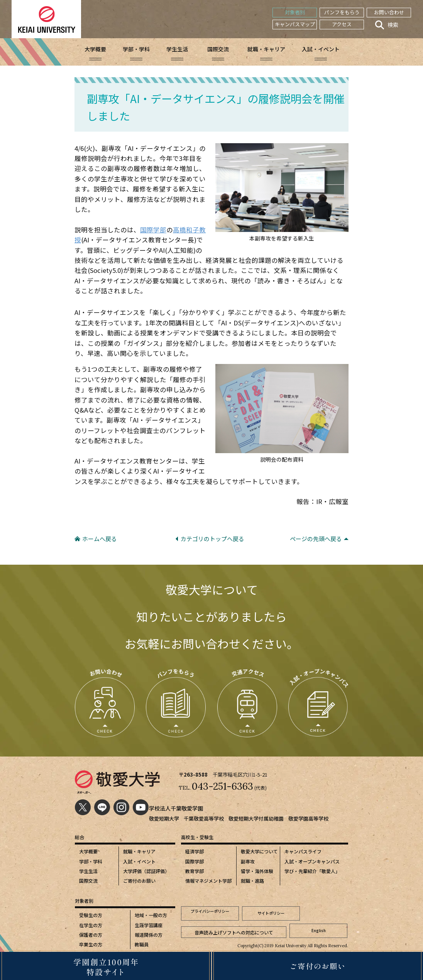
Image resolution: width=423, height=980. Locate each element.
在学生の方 (91, 925)
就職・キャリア (139, 851)
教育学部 (195, 871)
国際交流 (88, 881)
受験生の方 (91, 915)
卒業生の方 (91, 944)
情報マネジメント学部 (208, 881)
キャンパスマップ (295, 24)
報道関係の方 (149, 935)
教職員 (142, 944)
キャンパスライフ (303, 851)
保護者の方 (91, 935)
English (319, 927)
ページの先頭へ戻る (316, 539)
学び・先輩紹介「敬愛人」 (312, 871)
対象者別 (295, 12)
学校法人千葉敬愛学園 (178, 808)
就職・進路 (252, 881)
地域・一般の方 (151, 915)
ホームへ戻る (100, 539)
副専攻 (248, 861)
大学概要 (88, 851)
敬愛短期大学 (164, 818)
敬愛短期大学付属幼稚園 (256, 818)
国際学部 (153, 230)
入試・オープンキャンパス (312, 861)
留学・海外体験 (257, 871)
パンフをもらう (342, 12)
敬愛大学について (259, 851)
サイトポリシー (271, 912)
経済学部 (195, 851)
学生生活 (88, 871)
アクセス (342, 24)
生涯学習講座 (149, 925)
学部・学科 (91, 861)
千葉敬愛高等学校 (204, 818)
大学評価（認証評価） (146, 871)
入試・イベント (139, 861)
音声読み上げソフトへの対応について (234, 927)
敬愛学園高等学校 (308, 818)
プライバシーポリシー (210, 912)
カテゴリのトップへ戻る (212, 539)
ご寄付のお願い (139, 881)
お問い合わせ (389, 12)
